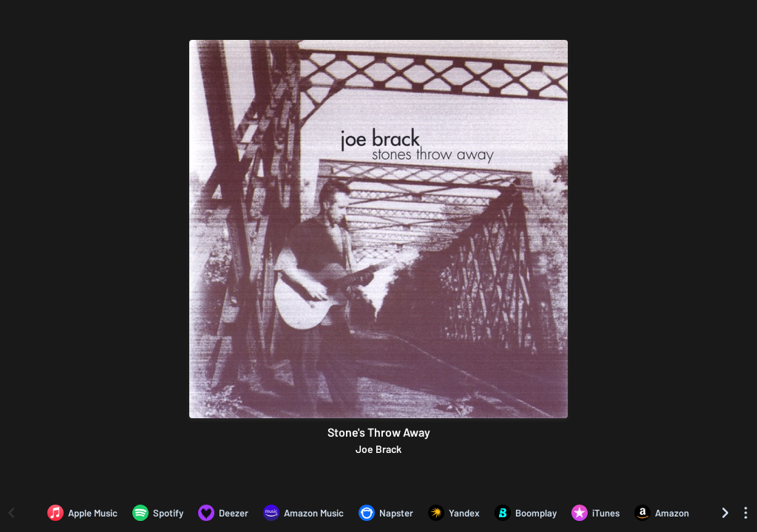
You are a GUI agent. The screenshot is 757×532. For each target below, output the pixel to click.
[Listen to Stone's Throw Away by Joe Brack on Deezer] (223, 513)
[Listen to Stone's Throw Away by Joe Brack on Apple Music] (82, 513)
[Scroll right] (725, 513)
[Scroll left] (11, 513)
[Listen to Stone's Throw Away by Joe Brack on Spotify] (158, 513)
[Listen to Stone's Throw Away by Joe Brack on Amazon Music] (303, 513)
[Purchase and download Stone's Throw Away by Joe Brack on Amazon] (662, 513)
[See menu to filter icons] (746, 513)
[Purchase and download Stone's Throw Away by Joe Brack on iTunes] (595, 513)
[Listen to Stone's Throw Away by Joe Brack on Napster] (386, 513)
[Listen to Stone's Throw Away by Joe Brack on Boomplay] (526, 513)
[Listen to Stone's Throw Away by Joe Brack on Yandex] (454, 513)
